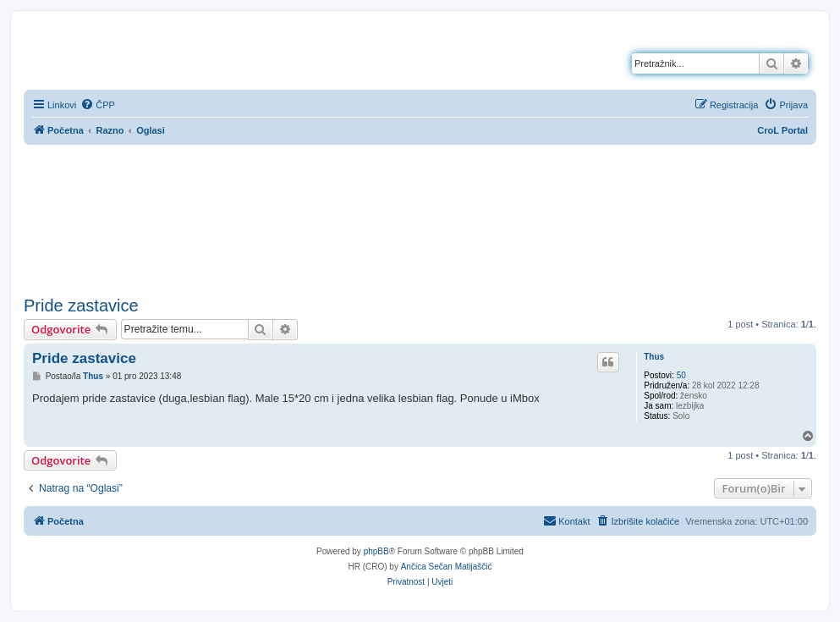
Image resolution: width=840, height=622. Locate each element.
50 (681, 375)
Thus (654, 357)
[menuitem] (98, 105)
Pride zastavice (81, 305)
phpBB (376, 551)
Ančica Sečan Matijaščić (447, 567)
